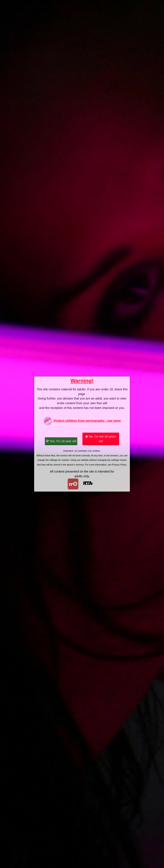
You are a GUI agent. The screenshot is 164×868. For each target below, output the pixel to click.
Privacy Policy (119, 465)
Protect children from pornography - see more (82, 421)
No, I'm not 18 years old (101, 439)
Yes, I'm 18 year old (61, 441)
